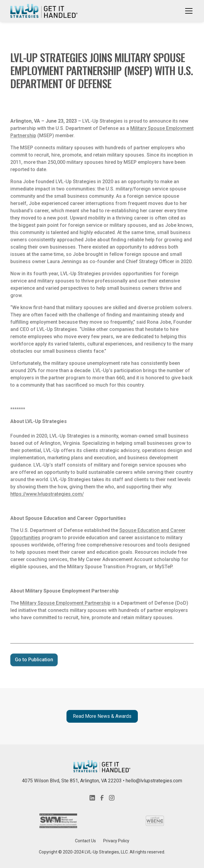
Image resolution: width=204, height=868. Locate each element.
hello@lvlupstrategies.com (154, 781)
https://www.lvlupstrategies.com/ (47, 496)
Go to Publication (34, 662)
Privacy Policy (116, 841)
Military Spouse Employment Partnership (65, 605)
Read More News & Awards (102, 716)
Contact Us (85, 841)
